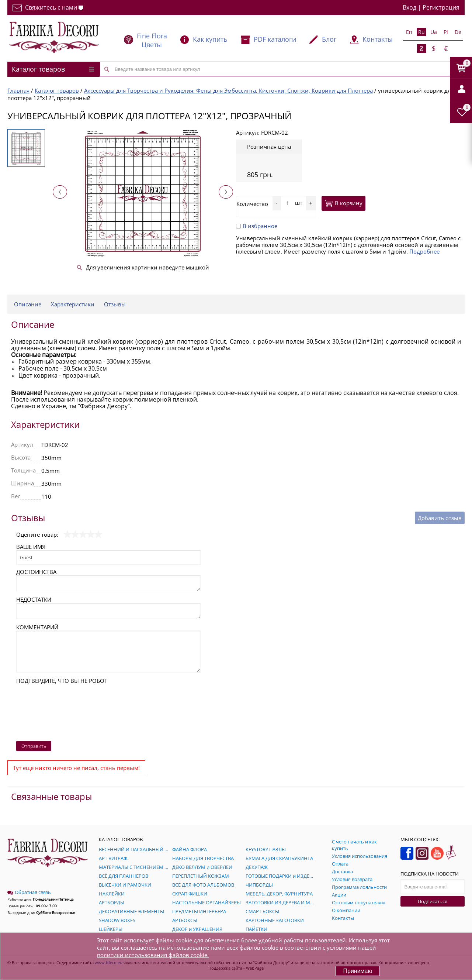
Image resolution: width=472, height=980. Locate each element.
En (409, 32)
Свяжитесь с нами (48, 7)
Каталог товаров (53, 69)
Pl (446, 32)
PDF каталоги (275, 39)
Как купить (210, 39)
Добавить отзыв (440, 518)
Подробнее (424, 251)
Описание (28, 304)
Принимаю (358, 971)
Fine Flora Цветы (152, 40)
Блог (329, 39)
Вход (409, 7)
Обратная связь (29, 892)
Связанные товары (51, 796)
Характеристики (73, 304)
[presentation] (46, 711)
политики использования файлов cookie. (153, 955)
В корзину (343, 203)
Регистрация (441, 7)
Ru (421, 32)
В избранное (257, 226)
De (458, 32)
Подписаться (433, 901)
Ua (434, 32)
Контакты (378, 39)
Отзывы (115, 304)
